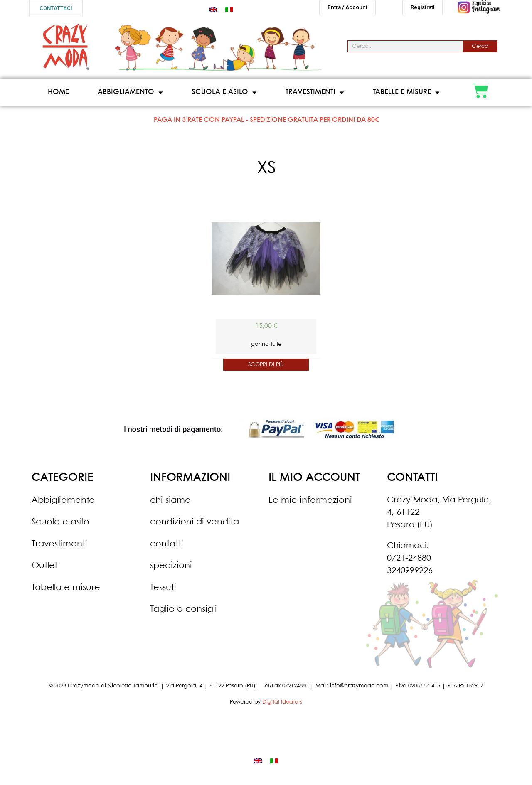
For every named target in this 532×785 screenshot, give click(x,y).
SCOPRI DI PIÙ (266, 368)
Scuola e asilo (224, 96)
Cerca (480, 50)
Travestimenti (315, 96)
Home (58, 95)
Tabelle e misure (406, 96)
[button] (56, 8)
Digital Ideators (282, 705)
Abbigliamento (130, 96)
